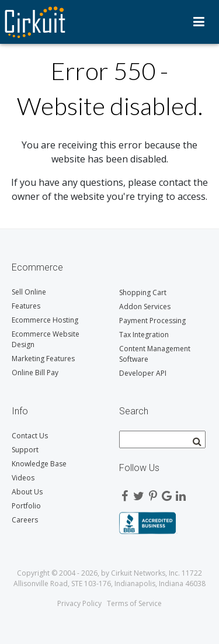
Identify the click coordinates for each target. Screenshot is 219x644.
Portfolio (26, 506)
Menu (199, 22)
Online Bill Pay (35, 373)
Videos (23, 478)
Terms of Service (134, 603)
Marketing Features (43, 359)
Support (25, 450)
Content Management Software (155, 354)
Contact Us (30, 436)
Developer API (143, 373)
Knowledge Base (39, 464)
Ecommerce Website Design (46, 339)
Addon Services (145, 307)
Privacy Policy (79, 603)
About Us (27, 492)
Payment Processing (152, 321)
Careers (25, 520)
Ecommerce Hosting (45, 320)
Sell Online (29, 292)
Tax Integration (144, 335)
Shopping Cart (143, 292)
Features (26, 306)
